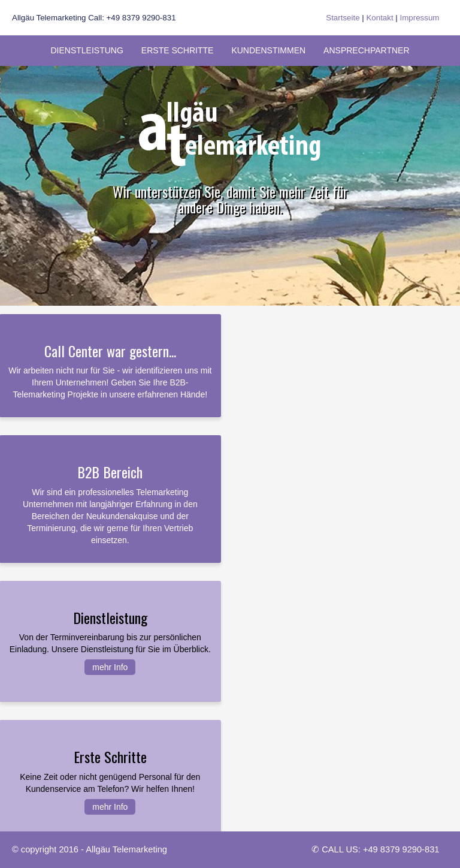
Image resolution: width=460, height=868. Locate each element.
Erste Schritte (178, 50)
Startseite (343, 18)
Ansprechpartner (366, 50)
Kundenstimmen (268, 50)
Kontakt (379, 18)
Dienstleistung (87, 50)
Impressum (420, 18)
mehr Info (110, 667)
